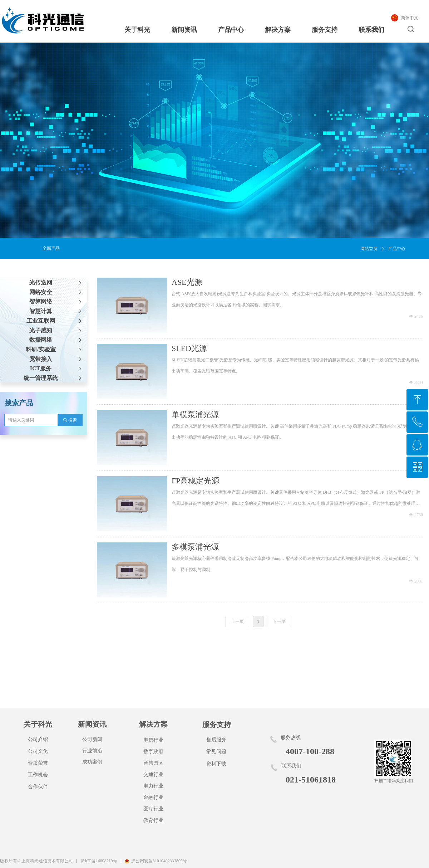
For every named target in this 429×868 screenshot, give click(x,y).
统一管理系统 (53, 378)
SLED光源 (189, 348)
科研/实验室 (54, 349)
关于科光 (137, 30)
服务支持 (325, 30)
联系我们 (371, 30)
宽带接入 (56, 359)
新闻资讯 (184, 30)
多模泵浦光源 (195, 547)
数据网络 (56, 340)
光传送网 (56, 282)
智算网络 (56, 301)
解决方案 (278, 30)
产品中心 (231, 30)
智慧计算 (56, 311)
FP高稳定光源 (196, 481)
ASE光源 (187, 282)
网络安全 (56, 292)
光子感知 (56, 330)
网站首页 (369, 249)
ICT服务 (56, 368)
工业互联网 (55, 321)
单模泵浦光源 (195, 415)
